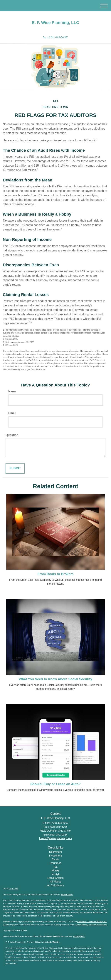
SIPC (82, 936)
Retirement (55, 852)
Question (12, 435)
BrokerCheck (67, 895)
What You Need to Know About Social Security (56, 679)
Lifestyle (55, 874)
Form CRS (13, 889)
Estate (55, 859)
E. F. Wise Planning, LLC (55, 23)
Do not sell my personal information (91, 925)
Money (55, 870)
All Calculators (55, 885)
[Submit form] (15, 468)
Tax (55, 867)
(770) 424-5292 (55, 37)
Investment (55, 856)
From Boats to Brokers (55, 574)
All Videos (55, 882)
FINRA (76, 936)
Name (12, 391)
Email (12, 413)
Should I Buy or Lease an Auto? (55, 784)
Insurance (55, 863)
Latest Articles (55, 878)
